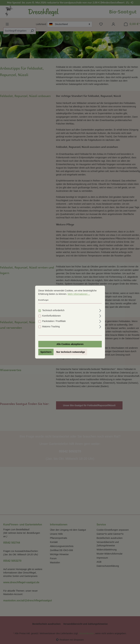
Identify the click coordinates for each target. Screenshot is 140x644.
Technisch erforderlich (53, 310)
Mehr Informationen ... (79, 294)
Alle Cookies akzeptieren (70, 344)
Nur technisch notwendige (71, 352)
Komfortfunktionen (51, 316)
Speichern (46, 352)
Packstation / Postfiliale (54, 321)
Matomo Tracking (51, 326)
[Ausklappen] (100, 310)
